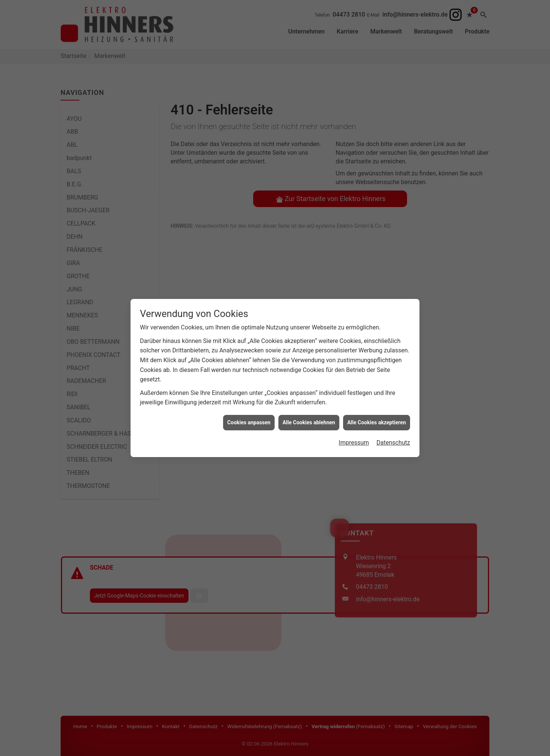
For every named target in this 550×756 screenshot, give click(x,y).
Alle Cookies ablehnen (309, 337)
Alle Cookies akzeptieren (377, 337)
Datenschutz (393, 357)
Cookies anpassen (249, 337)
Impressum (354, 357)
